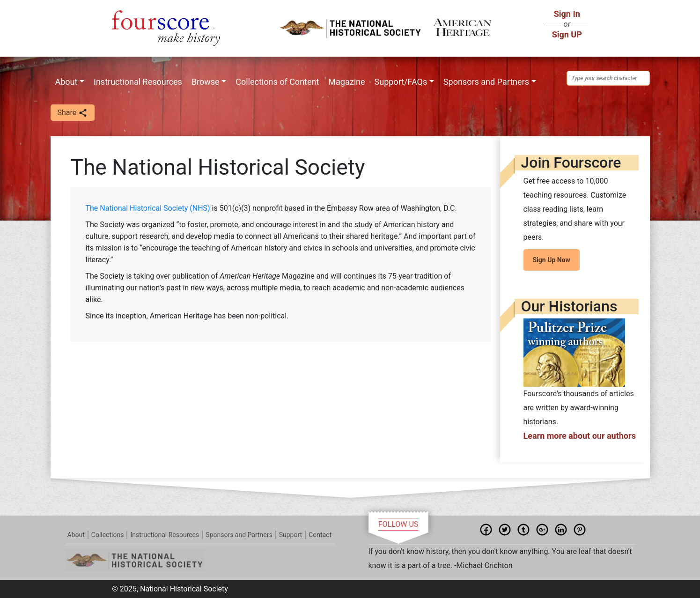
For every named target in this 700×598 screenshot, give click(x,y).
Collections (108, 535)
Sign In (567, 14)
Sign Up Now (552, 260)
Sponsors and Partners (486, 82)
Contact (320, 535)
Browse (206, 82)
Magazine (346, 82)
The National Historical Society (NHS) (149, 208)
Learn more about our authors (580, 436)
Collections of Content (277, 82)
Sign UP (567, 34)
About (66, 82)
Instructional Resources (138, 82)
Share (73, 113)
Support (291, 535)
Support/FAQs (401, 82)
